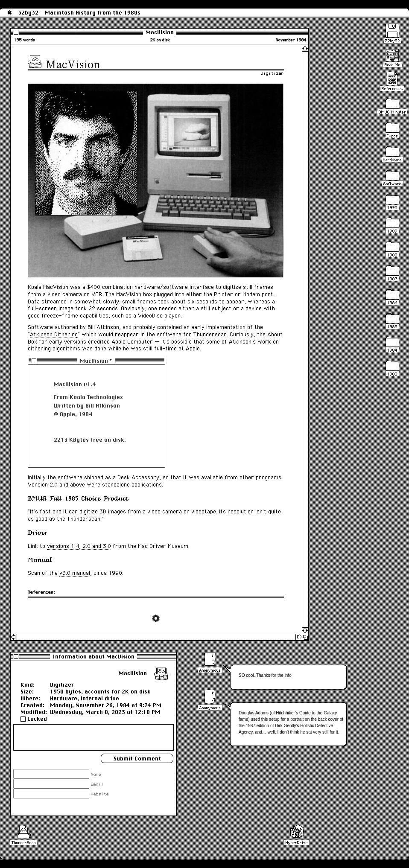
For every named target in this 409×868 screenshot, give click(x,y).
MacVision (160, 32)
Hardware (64, 698)
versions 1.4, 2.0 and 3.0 (79, 546)
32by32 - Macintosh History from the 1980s (79, 12)
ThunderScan (24, 842)
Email (97, 785)
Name (96, 775)
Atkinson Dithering (54, 334)
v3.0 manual (75, 573)
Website (100, 795)
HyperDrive (297, 842)
